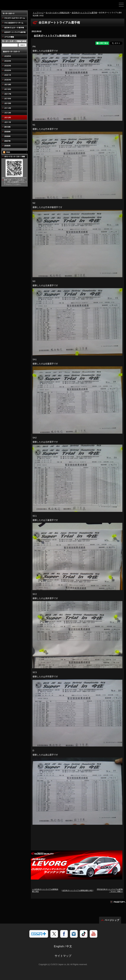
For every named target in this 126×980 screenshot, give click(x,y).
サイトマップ (63, 956)
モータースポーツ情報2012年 (58, 13)
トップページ (38, 13)
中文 (69, 946)
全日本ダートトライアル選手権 (84, 13)
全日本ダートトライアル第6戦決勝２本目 (55, 36)
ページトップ (112, 920)
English (59, 946)
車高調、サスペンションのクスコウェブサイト (19, 6)
